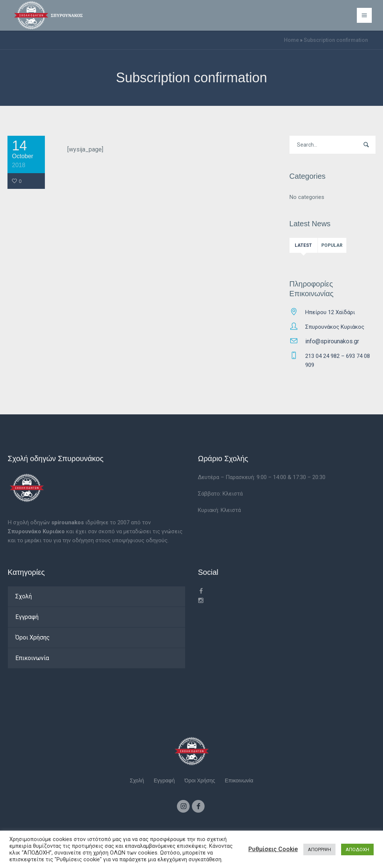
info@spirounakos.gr (332, 341)
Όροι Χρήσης (33, 637)
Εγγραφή (27, 617)
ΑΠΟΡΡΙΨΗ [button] (319, 849)
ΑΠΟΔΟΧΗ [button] (357, 849)
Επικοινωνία (32, 658)
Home (291, 40)
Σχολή (24, 596)
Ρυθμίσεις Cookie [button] (273, 849)
